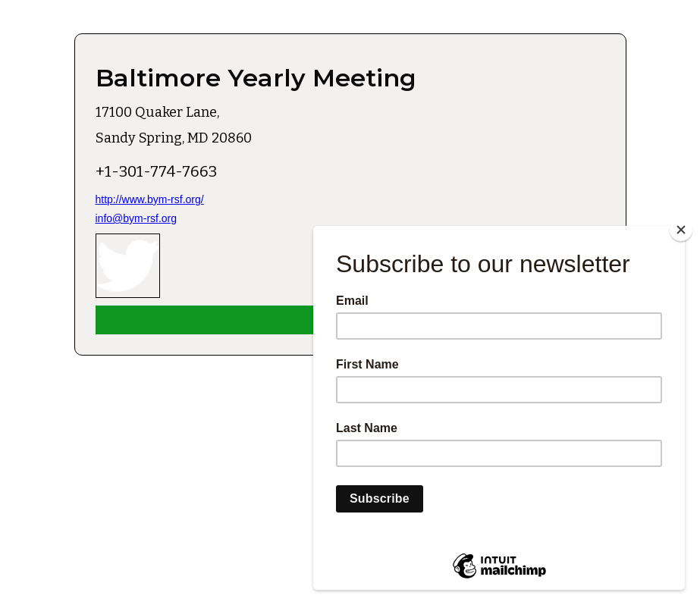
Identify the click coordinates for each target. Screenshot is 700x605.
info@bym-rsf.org (137, 218)
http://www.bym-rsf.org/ (150, 199)
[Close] (681, 230)
